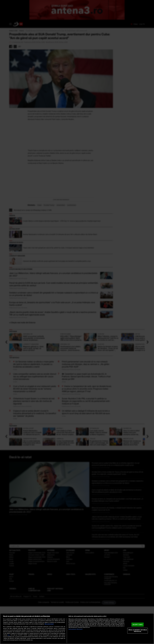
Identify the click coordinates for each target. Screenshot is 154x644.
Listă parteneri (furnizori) (75, 629)
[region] (77, 629)
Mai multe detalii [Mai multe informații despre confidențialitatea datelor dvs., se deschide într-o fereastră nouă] (49, 624)
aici (9, 635)
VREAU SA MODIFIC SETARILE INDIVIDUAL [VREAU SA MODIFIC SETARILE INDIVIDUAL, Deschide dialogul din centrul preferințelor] (138, 631)
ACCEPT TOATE (138, 625)
